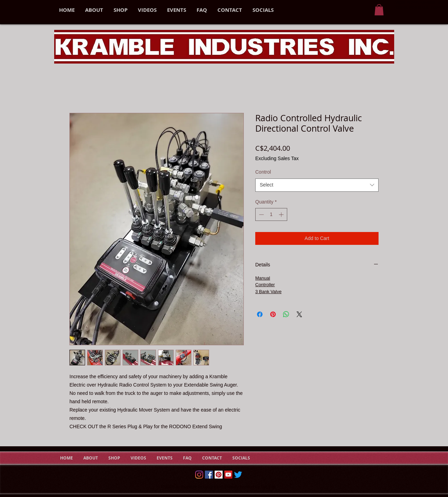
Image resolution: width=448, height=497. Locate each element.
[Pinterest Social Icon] (219, 475)
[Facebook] (209, 475)
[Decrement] (261, 214)
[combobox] (317, 185)
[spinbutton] (271, 214)
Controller (265, 285)
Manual (263, 278)
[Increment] (282, 214)
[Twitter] (238, 475)
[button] (379, 10)
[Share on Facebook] (260, 314)
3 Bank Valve (268, 292)
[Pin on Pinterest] (273, 314)
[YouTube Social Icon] (228, 475)
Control (263, 172)
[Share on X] (299, 314)
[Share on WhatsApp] (286, 314)
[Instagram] (199, 475)
